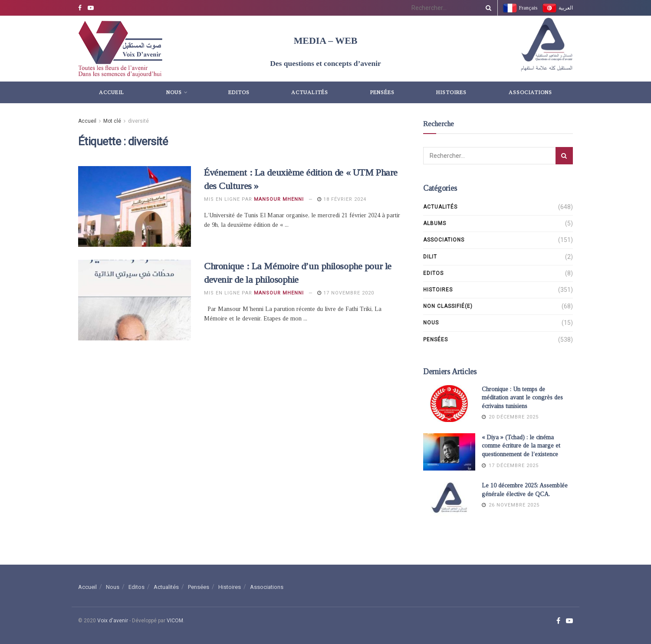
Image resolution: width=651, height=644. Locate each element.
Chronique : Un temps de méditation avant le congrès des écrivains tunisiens (522, 398)
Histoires (451, 92)
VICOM (175, 621)
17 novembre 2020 (346, 293)
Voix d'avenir (113, 621)
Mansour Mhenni (279, 199)
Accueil (112, 92)
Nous (174, 92)
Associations (530, 92)
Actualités (310, 92)
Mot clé (112, 121)
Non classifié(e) (448, 306)
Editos (239, 92)
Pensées (382, 92)
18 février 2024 (342, 199)
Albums (435, 223)
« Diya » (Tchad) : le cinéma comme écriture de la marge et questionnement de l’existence (521, 446)
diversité (138, 121)
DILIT (430, 257)
